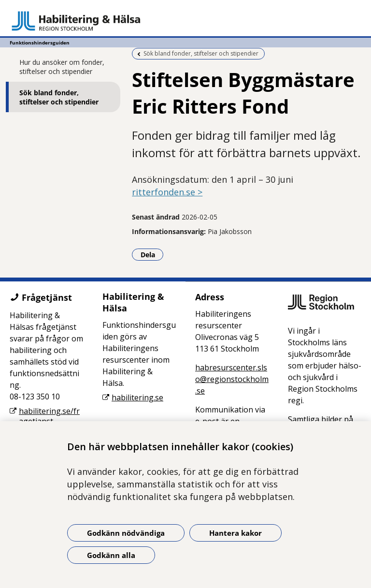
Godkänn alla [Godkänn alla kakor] (111, 555)
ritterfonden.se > (167, 192)
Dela (152, 254)
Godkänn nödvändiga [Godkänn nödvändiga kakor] (126, 533)
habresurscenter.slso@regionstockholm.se (232, 379)
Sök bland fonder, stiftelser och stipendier (59, 97)
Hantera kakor (235, 533)
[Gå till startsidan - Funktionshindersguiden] (185, 21)
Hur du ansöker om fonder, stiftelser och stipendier (62, 67)
